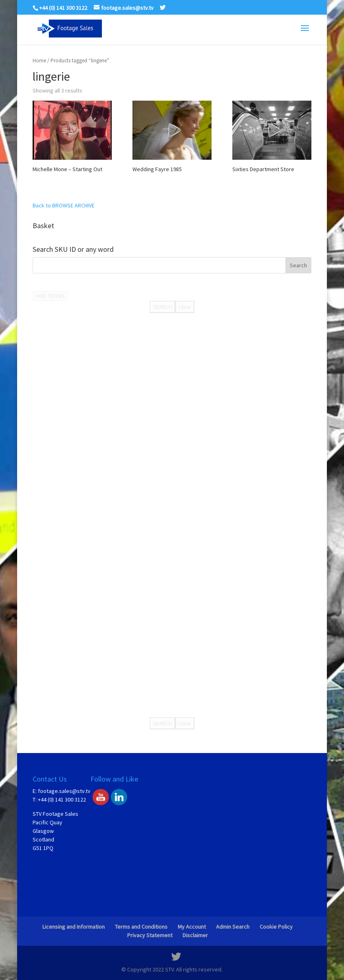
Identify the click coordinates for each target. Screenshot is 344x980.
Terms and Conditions (141, 927)
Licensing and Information (74, 927)
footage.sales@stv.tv (64, 791)
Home (39, 61)
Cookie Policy (276, 927)
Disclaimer (195, 935)
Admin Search (233, 927)
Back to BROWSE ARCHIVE (64, 205)
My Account (192, 927)
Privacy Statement (150, 935)
